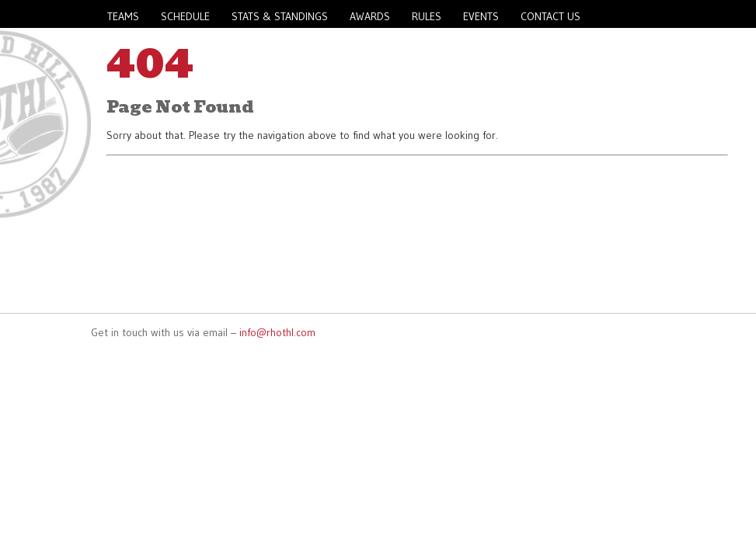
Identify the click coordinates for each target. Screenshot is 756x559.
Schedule (185, 16)
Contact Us (550, 16)
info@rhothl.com (277, 332)
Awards (370, 16)
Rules (427, 16)
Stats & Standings (280, 16)
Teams (123, 16)
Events (481, 16)
